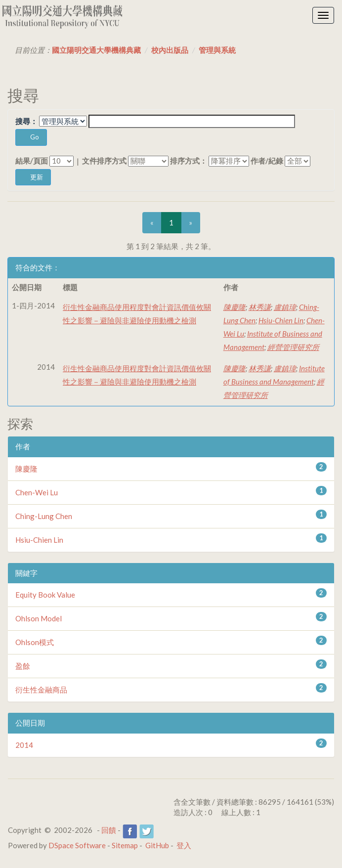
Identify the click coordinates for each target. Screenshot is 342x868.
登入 (184, 845)
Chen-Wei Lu (37, 492)
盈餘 (23, 666)
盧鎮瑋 (285, 307)
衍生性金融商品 (41, 690)
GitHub (157, 845)
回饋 (109, 830)
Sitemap (125, 845)
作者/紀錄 (267, 161)
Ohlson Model (39, 618)
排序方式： (189, 161)
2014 (24, 745)
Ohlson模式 (35, 642)
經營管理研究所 (293, 347)
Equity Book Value (45, 595)
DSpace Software (77, 845)
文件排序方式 (104, 161)
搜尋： (26, 121)
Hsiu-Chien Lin (281, 320)
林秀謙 (260, 307)
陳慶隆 (235, 307)
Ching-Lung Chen (44, 516)
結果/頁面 (32, 161)
